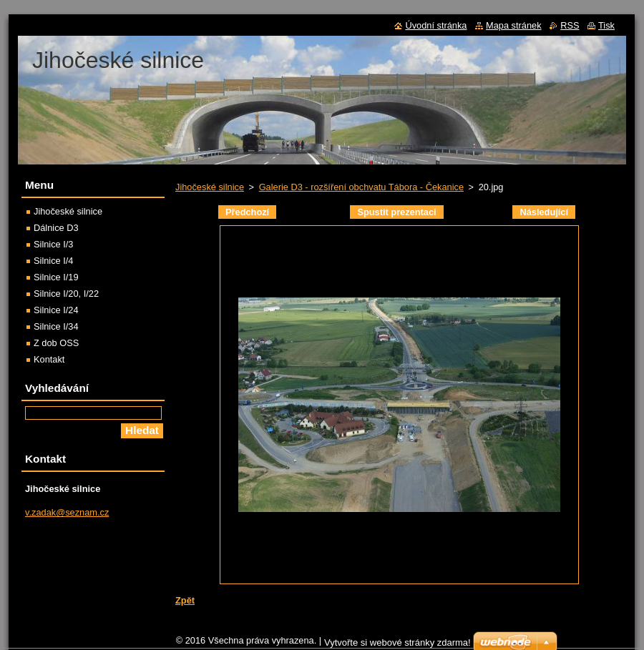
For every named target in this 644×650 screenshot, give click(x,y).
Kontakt (49, 359)
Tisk (606, 25)
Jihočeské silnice (210, 187)
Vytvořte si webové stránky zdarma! (397, 642)
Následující (544, 212)
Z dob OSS (56, 343)
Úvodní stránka (436, 25)
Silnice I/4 (53, 261)
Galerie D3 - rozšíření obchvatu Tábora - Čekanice (361, 187)
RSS (570, 25)
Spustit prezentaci (396, 212)
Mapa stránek (514, 25)
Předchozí (247, 212)
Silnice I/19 (56, 277)
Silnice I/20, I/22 (66, 294)
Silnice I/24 (56, 310)
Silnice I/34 (56, 326)
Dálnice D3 (56, 228)
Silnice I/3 (53, 244)
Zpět (185, 600)
